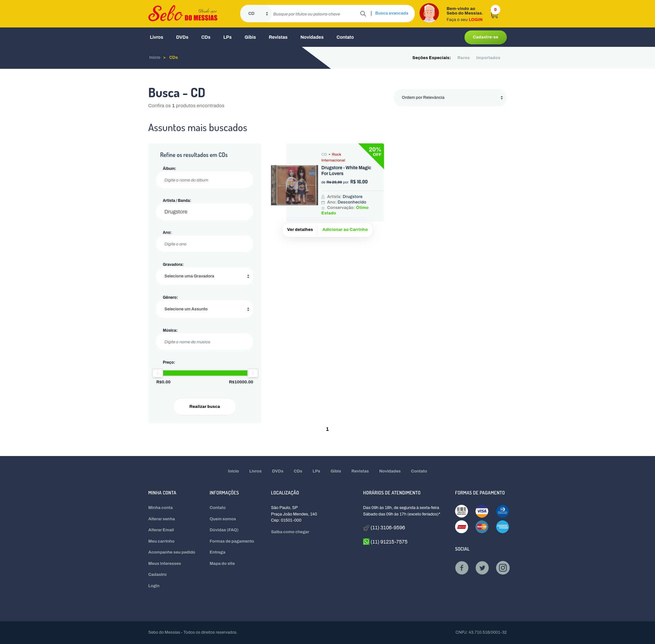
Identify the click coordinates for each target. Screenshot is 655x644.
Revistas (278, 37)
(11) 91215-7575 (385, 542)
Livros (156, 37)
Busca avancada (392, 13)
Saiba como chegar (290, 532)
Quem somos (223, 519)
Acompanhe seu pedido (172, 552)
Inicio (155, 57)
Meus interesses (165, 564)
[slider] (158, 373)
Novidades (312, 37)
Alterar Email (161, 530)
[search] (316, 14)
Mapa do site (222, 564)
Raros (463, 58)
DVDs (182, 37)
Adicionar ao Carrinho (345, 230)
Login (154, 586)
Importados (488, 58)
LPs (228, 37)
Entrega (218, 552)
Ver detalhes (300, 230)
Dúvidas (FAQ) (224, 530)
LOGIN (476, 20)
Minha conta (161, 508)
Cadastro (157, 575)
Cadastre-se (486, 37)
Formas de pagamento (232, 541)
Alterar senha (162, 519)
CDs (206, 37)
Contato (345, 37)
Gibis (250, 37)
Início (234, 471)
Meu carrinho (161, 541)
